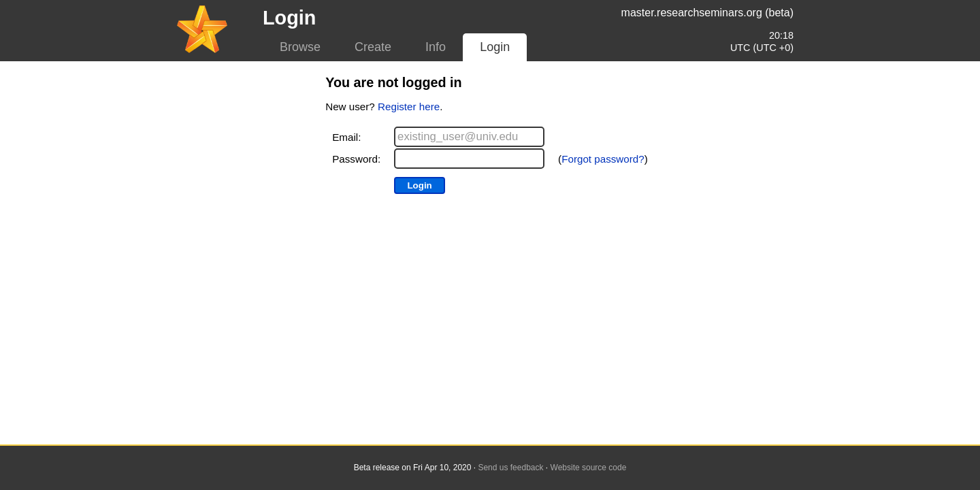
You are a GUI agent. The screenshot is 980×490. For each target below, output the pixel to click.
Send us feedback (510, 468)
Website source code (589, 468)
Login (495, 47)
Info (436, 47)
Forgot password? (603, 159)
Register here (409, 107)
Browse (300, 47)
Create (373, 47)
